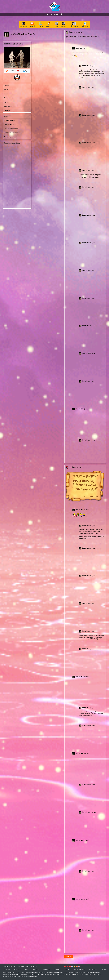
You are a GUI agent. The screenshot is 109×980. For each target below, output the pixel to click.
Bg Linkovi (7, 969)
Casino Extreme (93, 969)
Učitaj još (69, 957)
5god (26, 71)
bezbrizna (73, 32)
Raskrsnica (17, 969)
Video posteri (8, 106)
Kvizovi (6, 94)
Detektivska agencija (79, 969)
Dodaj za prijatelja (9, 121)
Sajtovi (27, 969)
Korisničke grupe (31, 966)
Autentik (67, 969)
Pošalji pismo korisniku (11, 129)
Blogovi (6, 86)
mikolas (79, 48)
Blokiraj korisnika (9, 125)
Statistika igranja (9, 137)
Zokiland (73, 467)
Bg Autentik (57, 969)
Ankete (6, 90)
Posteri (6, 102)
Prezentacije (36, 969)
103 (12, 71)
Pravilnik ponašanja (9, 966)
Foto (5, 98)
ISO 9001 (104, 969)
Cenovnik (21, 966)
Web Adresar (47, 969)
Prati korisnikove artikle (11, 133)
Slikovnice (7, 110)
